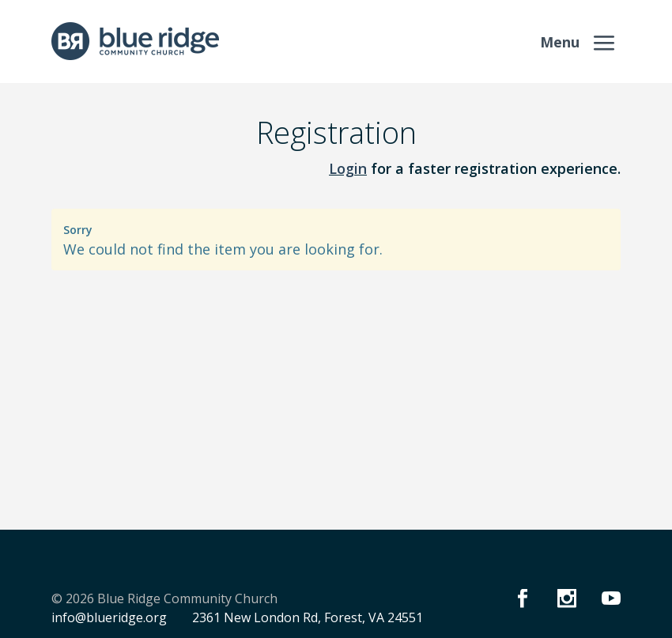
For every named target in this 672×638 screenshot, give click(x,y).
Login (348, 168)
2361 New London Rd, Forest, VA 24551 (308, 617)
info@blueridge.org (109, 617)
